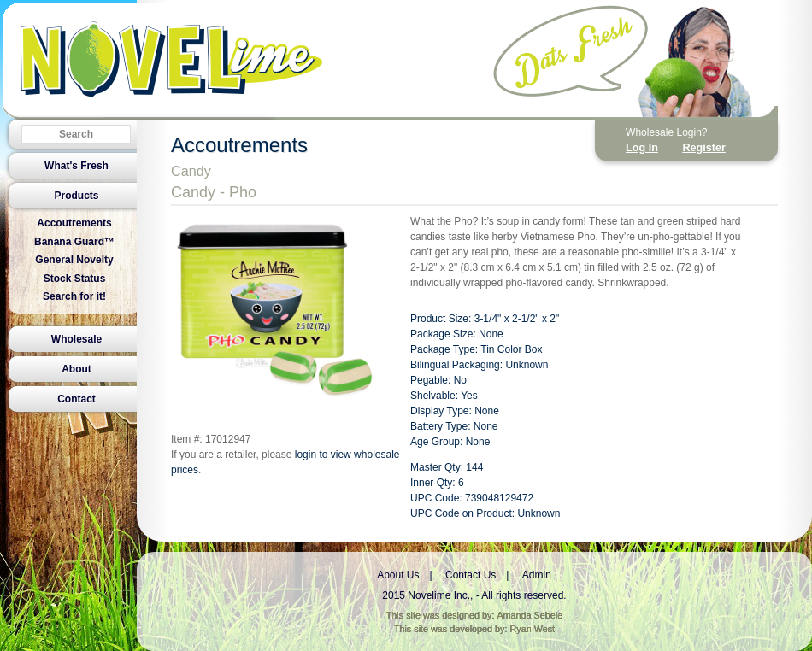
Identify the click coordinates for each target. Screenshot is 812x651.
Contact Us (471, 575)
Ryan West (533, 629)
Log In (642, 148)
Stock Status (75, 279)
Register (703, 148)
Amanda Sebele (530, 615)
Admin (537, 575)
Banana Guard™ (74, 242)
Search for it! (74, 296)
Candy (191, 171)
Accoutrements (74, 223)
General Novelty (74, 260)
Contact (76, 399)
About (76, 369)
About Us (398, 575)
